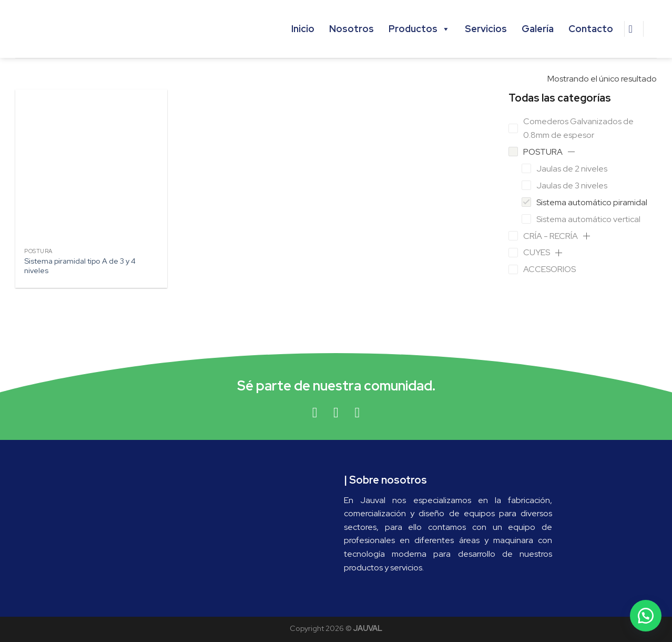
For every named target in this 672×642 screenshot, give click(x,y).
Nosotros (352, 29)
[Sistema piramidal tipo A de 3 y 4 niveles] (91, 166)
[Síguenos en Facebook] (315, 413)
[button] (572, 152)
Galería (538, 29)
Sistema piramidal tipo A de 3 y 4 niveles (80, 266)
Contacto (591, 29)
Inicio (303, 29)
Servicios (486, 29)
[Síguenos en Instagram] (336, 413)
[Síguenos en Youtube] (357, 413)
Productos (419, 29)
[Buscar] (634, 29)
